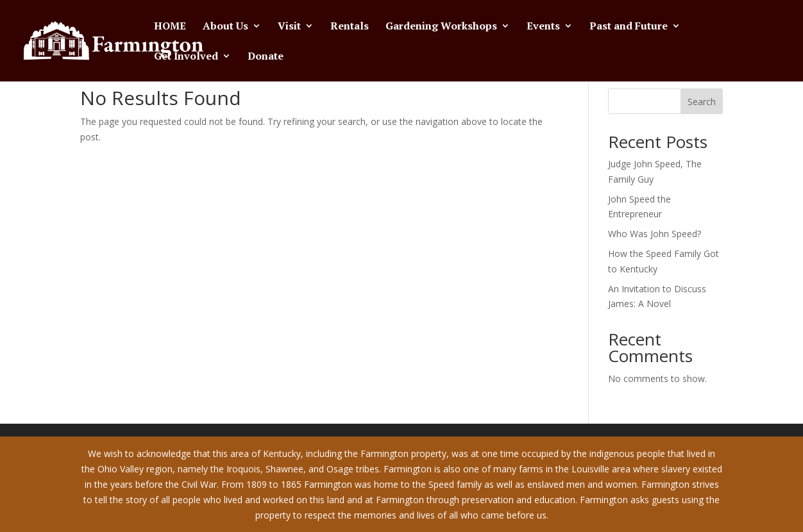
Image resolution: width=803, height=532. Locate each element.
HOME (170, 27)
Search (702, 102)
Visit (289, 27)
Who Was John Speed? (655, 234)
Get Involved (186, 57)
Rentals (350, 27)
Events (543, 27)
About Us (225, 27)
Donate (266, 57)
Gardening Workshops (441, 27)
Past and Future (629, 27)
